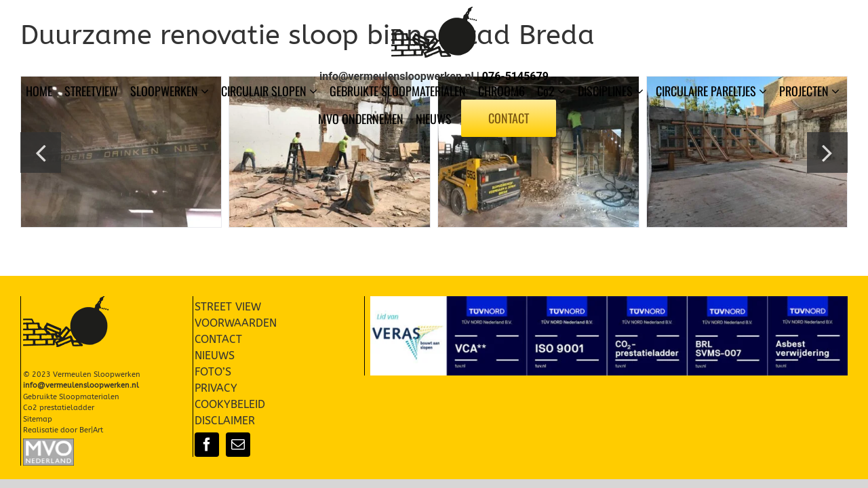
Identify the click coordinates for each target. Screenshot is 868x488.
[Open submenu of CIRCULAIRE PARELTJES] (764, 91)
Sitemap (38, 419)
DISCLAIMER (225, 421)
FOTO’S (213, 372)
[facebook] (207, 445)
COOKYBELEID (230, 404)
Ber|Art (91, 430)
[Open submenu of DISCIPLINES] (641, 91)
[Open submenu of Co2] (563, 91)
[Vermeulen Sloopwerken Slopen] (434, 12)
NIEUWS (215, 355)
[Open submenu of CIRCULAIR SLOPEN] (315, 91)
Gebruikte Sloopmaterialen (71, 397)
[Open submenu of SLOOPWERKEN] (206, 91)
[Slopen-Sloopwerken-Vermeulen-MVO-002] (48, 444)
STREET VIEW (228, 307)
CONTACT (218, 339)
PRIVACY (216, 388)
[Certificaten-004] (609, 301)
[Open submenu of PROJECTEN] (837, 91)
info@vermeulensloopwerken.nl (397, 76)
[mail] (238, 445)
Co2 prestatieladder (59, 408)
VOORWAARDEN (236, 323)
